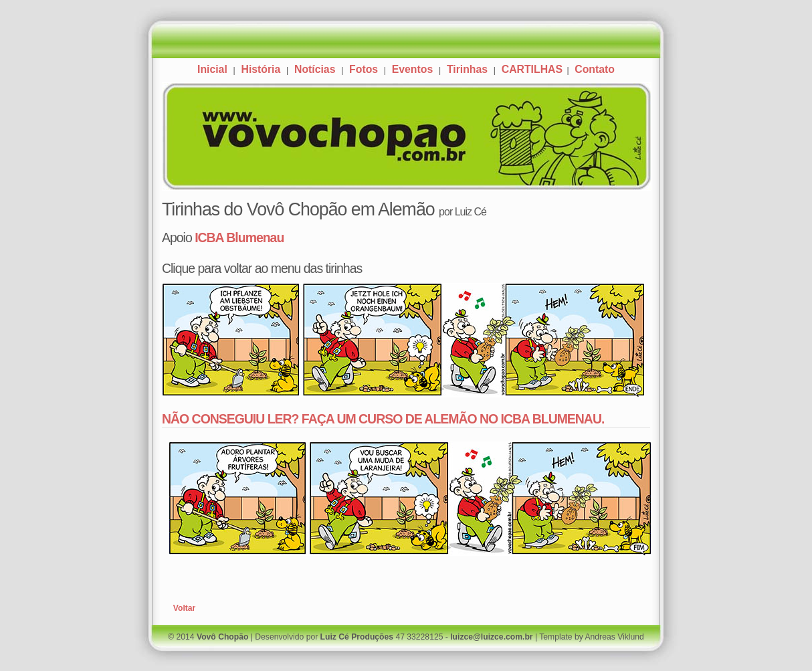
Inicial (212, 69)
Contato (595, 69)
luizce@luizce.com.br (491, 637)
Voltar (185, 608)
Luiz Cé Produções (357, 637)
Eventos (412, 69)
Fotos (364, 69)
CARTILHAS (534, 69)
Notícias (315, 69)
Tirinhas (467, 69)
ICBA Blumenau (239, 237)
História (261, 69)
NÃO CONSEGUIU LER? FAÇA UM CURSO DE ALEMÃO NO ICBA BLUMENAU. (383, 419)
